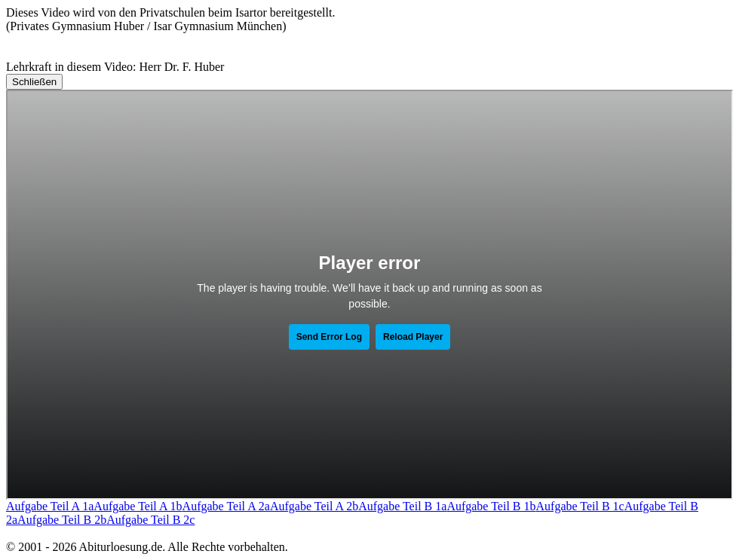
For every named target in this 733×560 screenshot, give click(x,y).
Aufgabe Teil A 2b (314, 506)
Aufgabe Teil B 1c (580, 506)
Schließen (34, 82)
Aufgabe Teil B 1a (402, 506)
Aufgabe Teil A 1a (50, 506)
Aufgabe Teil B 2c (150, 520)
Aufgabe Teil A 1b (138, 506)
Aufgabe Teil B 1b (491, 506)
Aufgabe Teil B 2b (62, 520)
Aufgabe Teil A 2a (226, 506)
